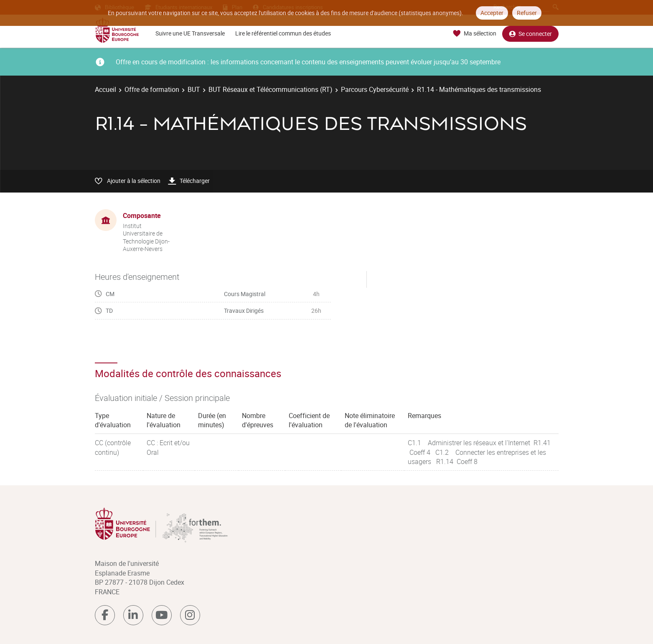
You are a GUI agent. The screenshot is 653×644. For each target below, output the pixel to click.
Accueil (105, 89)
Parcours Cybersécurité (375, 89)
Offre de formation (152, 89)
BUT (194, 89)
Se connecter (530, 34)
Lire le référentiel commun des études (283, 33)
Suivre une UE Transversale (190, 33)
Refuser (527, 13)
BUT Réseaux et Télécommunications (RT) (271, 89)
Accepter (492, 13)
